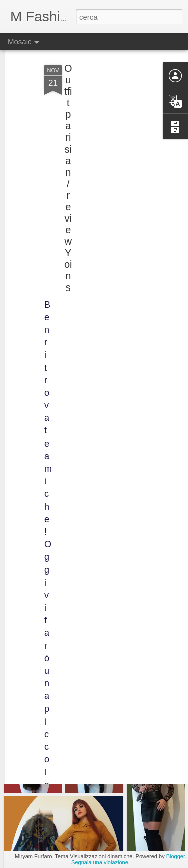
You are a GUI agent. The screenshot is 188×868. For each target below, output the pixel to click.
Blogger (176, 856)
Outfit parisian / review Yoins (68, 157)
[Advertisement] (102, 107)
